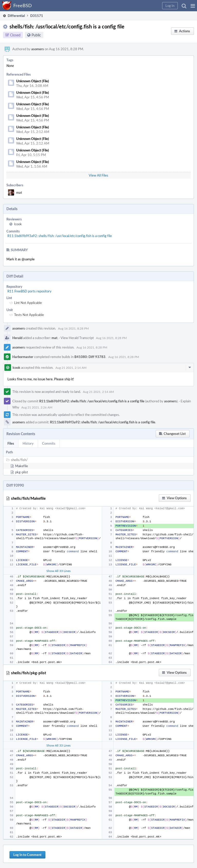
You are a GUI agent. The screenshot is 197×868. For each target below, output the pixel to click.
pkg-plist (22, 472)
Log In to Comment (27, 855)
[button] (193, 6)
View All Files (98, 175)
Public (36, 35)
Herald (17, 338)
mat (19, 192)
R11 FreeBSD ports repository (29, 291)
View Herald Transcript (77, 338)
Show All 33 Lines (58, 571)
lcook (18, 224)
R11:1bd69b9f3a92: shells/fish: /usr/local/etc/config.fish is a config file (60, 236)
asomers (38, 49)
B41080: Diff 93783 (90, 357)
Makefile (22, 466)
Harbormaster (23, 357)
